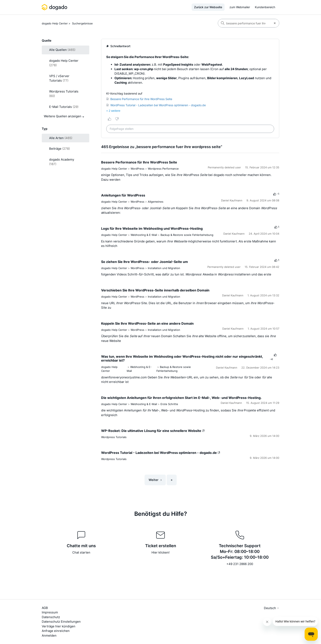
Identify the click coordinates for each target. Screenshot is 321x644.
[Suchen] (244, 23)
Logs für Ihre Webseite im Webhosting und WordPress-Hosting (152, 228)
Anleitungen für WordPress (123, 195)
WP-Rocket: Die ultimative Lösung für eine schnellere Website (153, 431)
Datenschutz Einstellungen (61, 622)
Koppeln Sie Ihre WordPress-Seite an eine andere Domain (147, 323)
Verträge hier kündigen (59, 626)
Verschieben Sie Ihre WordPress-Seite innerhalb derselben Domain (155, 290)
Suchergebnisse (82, 23)
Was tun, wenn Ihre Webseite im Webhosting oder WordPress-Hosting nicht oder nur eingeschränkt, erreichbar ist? (182, 358)
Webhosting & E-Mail (144, 235)
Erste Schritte (169, 404)
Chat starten (81, 552)
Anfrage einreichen (56, 631)
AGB (45, 608)
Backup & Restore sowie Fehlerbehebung (187, 235)
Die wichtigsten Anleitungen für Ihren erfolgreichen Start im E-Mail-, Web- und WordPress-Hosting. (181, 398)
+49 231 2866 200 (240, 564)
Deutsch (272, 608)
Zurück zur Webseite (208, 7)
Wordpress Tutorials (114, 437)
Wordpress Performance (163, 169)
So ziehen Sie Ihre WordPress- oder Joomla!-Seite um (145, 262)
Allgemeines (156, 202)
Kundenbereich (265, 7)
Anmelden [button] (49, 635)
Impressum (50, 612)
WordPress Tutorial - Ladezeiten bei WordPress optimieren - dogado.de (161, 453)
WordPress (137, 169)
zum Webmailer (240, 7)
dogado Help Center (55, 23)
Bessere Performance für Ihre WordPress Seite (139, 162)
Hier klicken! (160, 552)
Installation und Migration (164, 268)
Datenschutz (51, 617)
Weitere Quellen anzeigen (63, 116)
